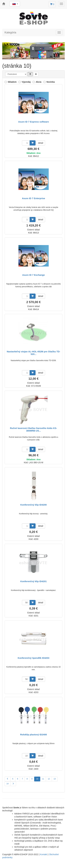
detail (41, 143)
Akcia (38, 82)
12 (49, 779)
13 (55, 779)
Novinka (51, 82)
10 (37, 779)
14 (7, 784)
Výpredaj (26, 82)
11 (43, 779)
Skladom (12, 82)
